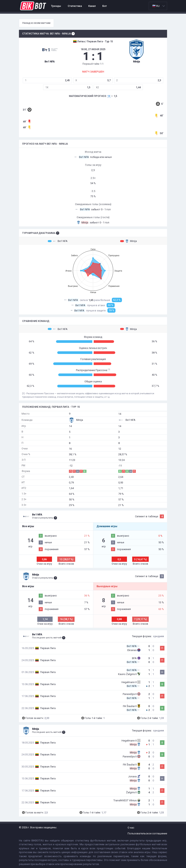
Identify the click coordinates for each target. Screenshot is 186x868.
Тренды (56, 6)
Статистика (75, 6)
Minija (128, 241)
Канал (92, 6)
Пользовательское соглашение (147, 833)
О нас (131, 828)
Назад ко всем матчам (36, 23)
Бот (105, 6)
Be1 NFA (58, 241)
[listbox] (158, 6)
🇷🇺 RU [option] (156, 6)
